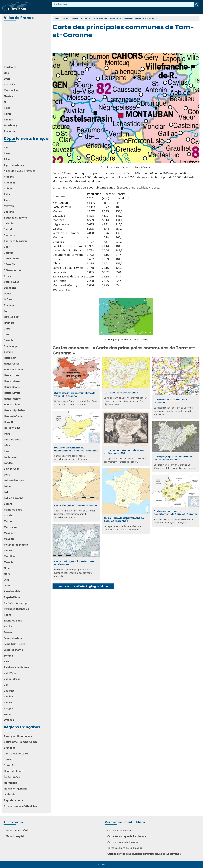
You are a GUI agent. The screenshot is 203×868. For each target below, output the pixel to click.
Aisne (7, 153)
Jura (6, 451)
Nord (7, 574)
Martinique (11, 527)
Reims (7, 114)
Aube (7, 194)
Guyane (8, 352)
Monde (58, 18)
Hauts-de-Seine (13, 416)
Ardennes (10, 183)
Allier (7, 159)
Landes (8, 463)
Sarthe (8, 626)
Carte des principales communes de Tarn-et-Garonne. (126, 167)
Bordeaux (10, 67)
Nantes (8, 96)
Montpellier (11, 90)
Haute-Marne (12, 381)
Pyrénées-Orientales (16, 609)
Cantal (8, 229)
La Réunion (11, 457)
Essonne (9, 305)
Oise (6, 580)
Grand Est (10, 765)
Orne (7, 586)
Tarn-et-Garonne (100, 18)
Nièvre (8, 568)
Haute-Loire (11, 375)
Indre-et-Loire (13, 440)
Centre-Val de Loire (16, 754)
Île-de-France (12, 777)
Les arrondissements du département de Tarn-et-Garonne (76, 449)
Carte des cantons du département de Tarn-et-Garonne (176, 513)
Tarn (7, 661)
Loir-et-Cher (11, 469)
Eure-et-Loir (11, 317)
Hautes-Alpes (12, 404)
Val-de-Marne (12, 679)
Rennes (8, 120)
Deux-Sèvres (11, 282)
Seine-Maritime (13, 638)
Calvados (9, 223)
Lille (6, 73)
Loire (7, 475)
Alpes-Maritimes (14, 165)
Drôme (8, 299)
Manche (9, 515)
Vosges (8, 708)
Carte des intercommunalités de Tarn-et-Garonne (75, 394)
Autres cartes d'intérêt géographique (83, 586)
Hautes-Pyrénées (14, 410)
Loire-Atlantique (14, 480)
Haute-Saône (12, 387)
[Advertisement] (27, 43)
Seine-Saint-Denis (15, 644)
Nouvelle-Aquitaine (16, 789)
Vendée (8, 696)
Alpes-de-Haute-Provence (20, 171)
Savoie (8, 632)
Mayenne (9, 533)
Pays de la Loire (13, 800)
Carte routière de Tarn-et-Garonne (170, 401)
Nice (7, 102)
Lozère (8, 504)
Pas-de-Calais (12, 591)
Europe (66, 18)
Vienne (8, 702)
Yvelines (9, 720)
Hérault (9, 422)
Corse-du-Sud (12, 258)
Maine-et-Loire (13, 510)
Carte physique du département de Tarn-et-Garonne (174, 458)
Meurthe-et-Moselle (16, 545)
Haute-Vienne (12, 399)
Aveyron (9, 206)
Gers (7, 334)
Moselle (9, 562)
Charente (10, 235)
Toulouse (9, 131)
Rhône (8, 615)
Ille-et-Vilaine (12, 428)
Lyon (7, 79)
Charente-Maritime (16, 241)
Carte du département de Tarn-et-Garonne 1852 (124, 452)
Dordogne (10, 288)
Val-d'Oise (10, 673)
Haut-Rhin (10, 358)
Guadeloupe (11, 346)
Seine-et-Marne (13, 650)
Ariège (8, 188)
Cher (7, 247)
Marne (8, 521)
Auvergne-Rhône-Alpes (18, 736)
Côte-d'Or (10, 264)
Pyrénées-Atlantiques (17, 603)
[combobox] (123, 4)
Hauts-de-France (14, 771)
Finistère (9, 323)
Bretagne (10, 748)
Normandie (11, 783)
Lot (6, 492)
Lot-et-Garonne (14, 498)
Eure (7, 311)
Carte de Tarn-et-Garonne (121, 393)
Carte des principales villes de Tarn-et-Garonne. (126, 339)
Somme (8, 656)
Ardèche (9, 177)
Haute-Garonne (13, 369)
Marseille (9, 84)
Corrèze (9, 253)
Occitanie (10, 794)
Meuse (8, 550)
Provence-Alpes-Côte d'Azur (21, 806)
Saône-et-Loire (13, 621)
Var (6, 685)
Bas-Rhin (9, 212)
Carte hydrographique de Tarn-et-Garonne (74, 563)
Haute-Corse (12, 364)
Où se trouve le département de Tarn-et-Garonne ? (124, 519)
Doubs (8, 293)
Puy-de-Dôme (12, 597)
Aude (7, 200)
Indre (7, 434)
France (75, 18)
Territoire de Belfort (17, 667)
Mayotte (9, 539)
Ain (6, 147)
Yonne (8, 714)
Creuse (8, 276)
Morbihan (10, 556)
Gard (7, 329)
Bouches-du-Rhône (15, 218)
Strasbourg (11, 125)
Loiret (8, 486)
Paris (7, 108)
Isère (7, 445)
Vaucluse (9, 691)
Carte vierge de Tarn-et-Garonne (75, 505)
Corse (7, 759)
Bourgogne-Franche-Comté (21, 742)
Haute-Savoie (12, 393)
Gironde (9, 340)
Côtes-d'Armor (13, 270)
